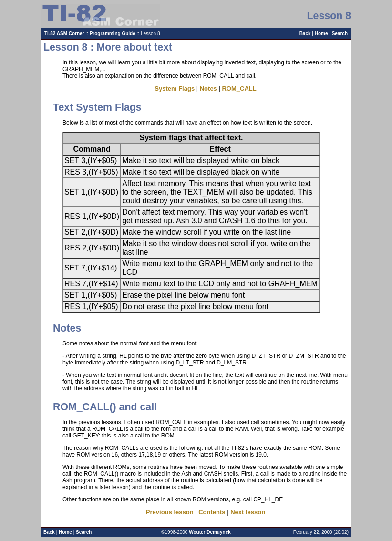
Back (305, 34)
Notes (208, 88)
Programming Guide (113, 34)
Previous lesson (170, 512)
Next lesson (248, 512)
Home (321, 34)
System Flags (175, 88)
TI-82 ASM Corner (64, 34)
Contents (212, 512)
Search (340, 34)
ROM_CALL (239, 88)
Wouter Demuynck (210, 532)
